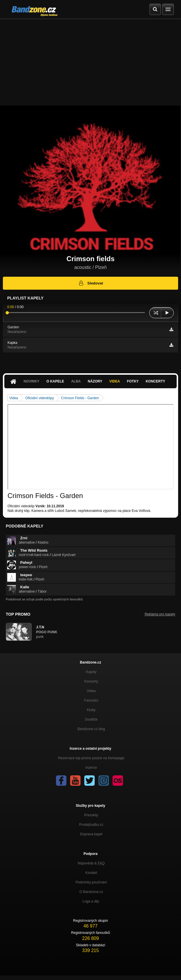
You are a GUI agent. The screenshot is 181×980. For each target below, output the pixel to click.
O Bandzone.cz (91, 892)
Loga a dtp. (91, 901)
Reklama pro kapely (160, 614)
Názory (95, 381)
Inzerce (91, 768)
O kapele (55, 381)
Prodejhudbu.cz (91, 825)
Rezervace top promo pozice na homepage (91, 758)
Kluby (91, 710)
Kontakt (91, 873)
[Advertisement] (90, 62)
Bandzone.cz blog (91, 729)
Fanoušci (91, 700)
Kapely (91, 672)
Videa (115, 381)
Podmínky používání (91, 882)
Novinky (32, 381)
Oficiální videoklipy (39, 398)
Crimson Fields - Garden (80, 398)
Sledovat (90, 283)
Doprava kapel (91, 834)
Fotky (133, 381)
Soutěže (91, 719)
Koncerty (155, 381)
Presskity (91, 815)
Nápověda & (91, 863)
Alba (76, 381)
